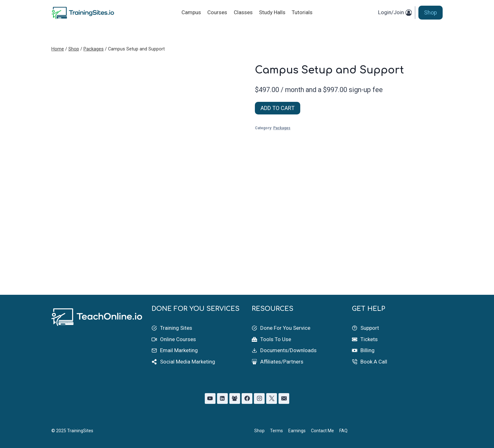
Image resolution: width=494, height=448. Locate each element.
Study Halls (272, 12)
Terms (276, 431)
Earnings (297, 431)
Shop (431, 12)
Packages (282, 128)
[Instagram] (259, 399)
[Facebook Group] (235, 399)
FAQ (343, 431)
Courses (217, 12)
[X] (272, 399)
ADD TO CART (278, 108)
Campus (191, 12)
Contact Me (322, 431)
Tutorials (302, 12)
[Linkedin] (222, 399)
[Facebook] (247, 399)
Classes (243, 12)
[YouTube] (210, 399)
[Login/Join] (395, 13)
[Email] (284, 399)
